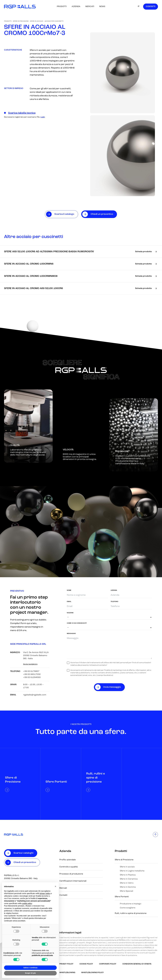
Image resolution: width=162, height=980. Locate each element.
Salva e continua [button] (30, 968)
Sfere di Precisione (21, 21)
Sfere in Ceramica (129, 879)
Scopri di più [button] (30, 973)
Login (43, 117)
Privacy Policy (66, 964)
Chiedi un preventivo (25, 862)
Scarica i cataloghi (23, 853)
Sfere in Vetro (127, 883)
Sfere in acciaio (37, 21)
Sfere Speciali (126, 891)
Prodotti (62, 7)
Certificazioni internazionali (73, 881)
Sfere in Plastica (128, 875)
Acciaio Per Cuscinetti (54, 21)
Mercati (90, 7)
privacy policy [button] (45, 893)
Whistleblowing (67, 973)
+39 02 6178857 (31, 671)
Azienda (76, 7)
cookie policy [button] (27, 903)
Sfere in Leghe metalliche (132, 871)
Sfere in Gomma (128, 887)
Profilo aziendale (68, 860)
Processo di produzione (71, 874)
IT (139, 7)
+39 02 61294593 (32, 677)
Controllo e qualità (68, 867)
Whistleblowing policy (93, 973)
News (102, 7)
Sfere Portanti (122, 897)
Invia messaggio (112, 687)
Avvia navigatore (30, 664)
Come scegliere (128, 908)
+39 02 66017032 (32, 674)
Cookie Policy (86, 964)
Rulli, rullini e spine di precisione (131, 913)
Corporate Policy (108, 964)
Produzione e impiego (131, 904)
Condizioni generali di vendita (137, 964)
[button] (55, 886)
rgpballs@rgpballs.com (35, 695)
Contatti (151, 7)
